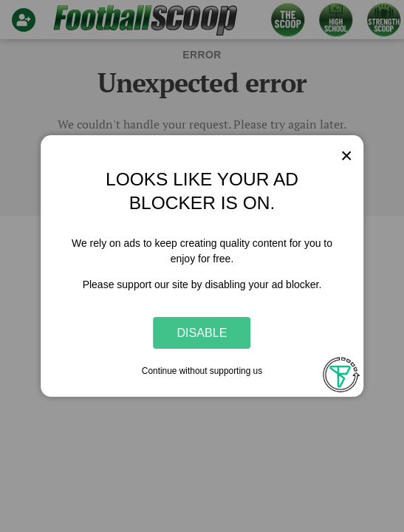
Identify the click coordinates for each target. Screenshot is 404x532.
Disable (202, 332)
